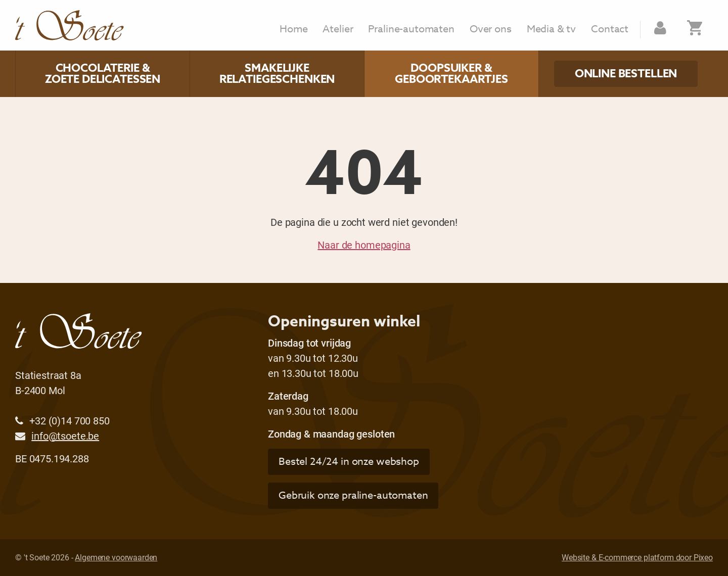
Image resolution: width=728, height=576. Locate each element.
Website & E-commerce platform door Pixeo (637, 557)
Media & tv (552, 29)
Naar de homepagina (364, 245)
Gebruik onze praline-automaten (353, 495)
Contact (610, 29)
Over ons (491, 29)
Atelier (338, 29)
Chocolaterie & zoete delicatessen (103, 74)
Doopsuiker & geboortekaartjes (451, 74)
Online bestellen (626, 74)
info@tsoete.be (65, 436)
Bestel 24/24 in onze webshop (349, 462)
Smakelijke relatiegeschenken (277, 74)
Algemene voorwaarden (116, 557)
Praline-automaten (411, 29)
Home (293, 29)
